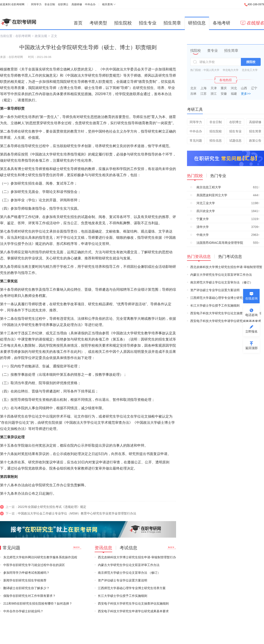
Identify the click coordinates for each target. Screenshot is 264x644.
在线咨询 (251, 298)
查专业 (213, 51)
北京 (193, 88)
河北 (234, 88)
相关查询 (107, 4)
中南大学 (203, 235)
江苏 (203, 94)
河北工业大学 (206, 203)
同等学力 (36, 4)
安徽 (224, 94)
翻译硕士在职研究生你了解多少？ (26, 588)
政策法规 (41, 36)
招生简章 (172, 23)
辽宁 (254, 88)
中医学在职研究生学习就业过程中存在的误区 (34, 565)
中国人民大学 (211, 70)
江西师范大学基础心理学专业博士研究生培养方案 (132, 588)
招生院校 (123, 23)
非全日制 (50, 4)
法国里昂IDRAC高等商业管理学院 (220, 243)
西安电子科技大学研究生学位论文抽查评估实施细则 (133, 603)
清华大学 (203, 227)
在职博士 (63, 4)
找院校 (196, 51)
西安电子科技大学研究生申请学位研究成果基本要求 (133, 611)
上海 (203, 88)
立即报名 (251, 331)
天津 (214, 88)
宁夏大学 (203, 219)
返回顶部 (251, 348)
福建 (234, 94)
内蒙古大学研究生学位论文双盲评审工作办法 (129, 565)
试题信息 (235, 141)
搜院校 (251, 62)
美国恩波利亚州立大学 (212, 195)
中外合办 (90, 4)
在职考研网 (18, 4)
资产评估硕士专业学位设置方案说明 (123, 580)
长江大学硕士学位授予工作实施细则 (123, 596)
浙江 (214, 94)
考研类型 (98, 23)
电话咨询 (251, 315)
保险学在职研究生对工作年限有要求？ (29, 596)
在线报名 (252, 23)
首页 (78, 23)
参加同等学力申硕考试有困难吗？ (26, 573)
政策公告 (255, 141)
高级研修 (77, 4)
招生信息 (216, 141)
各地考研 (222, 23)
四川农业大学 (206, 211)
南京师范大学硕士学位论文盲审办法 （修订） (129, 573)
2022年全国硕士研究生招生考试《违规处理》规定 (52, 507)
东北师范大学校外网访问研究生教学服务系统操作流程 (40, 557)
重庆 (224, 88)
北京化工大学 (250, 70)
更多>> (246, 94)
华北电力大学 (231, 70)
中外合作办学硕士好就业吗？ (23, 611)
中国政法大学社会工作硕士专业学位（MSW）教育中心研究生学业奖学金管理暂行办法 (77, 513)
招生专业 (148, 23)
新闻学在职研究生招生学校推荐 (25, 580)
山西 (244, 88)
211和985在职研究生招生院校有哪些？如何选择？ (38, 603)
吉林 (193, 94)
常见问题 (196, 141)
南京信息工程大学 (209, 187)
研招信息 (197, 23)
